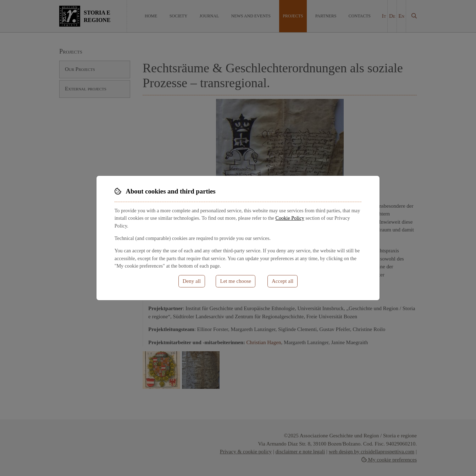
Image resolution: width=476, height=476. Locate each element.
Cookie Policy (290, 218)
